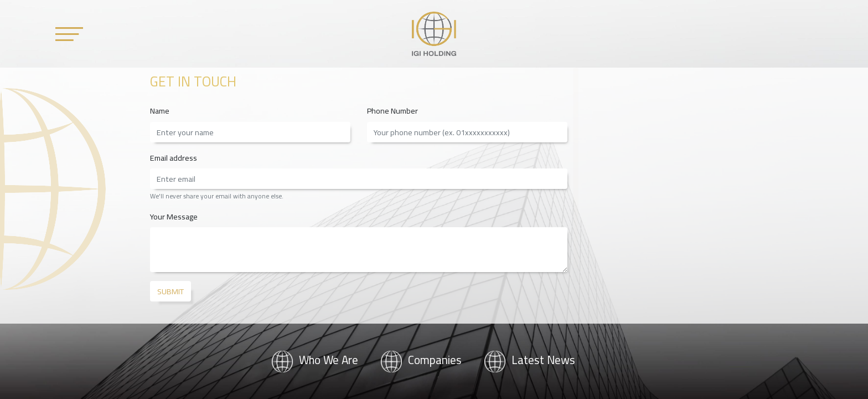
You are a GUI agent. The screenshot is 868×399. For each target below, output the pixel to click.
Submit (170, 291)
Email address (174, 158)
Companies (421, 360)
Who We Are (315, 360)
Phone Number (392, 111)
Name (160, 111)
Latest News (529, 360)
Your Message (174, 216)
